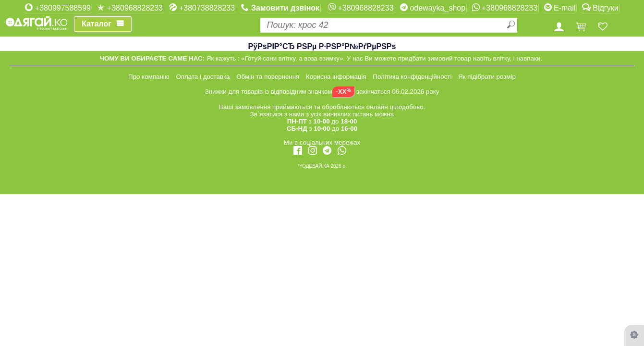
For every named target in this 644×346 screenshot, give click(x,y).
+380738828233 (202, 8)
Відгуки (600, 8)
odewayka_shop (433, 8)
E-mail (560, 8)
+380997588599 (58, 8)
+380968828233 (130, 8)
